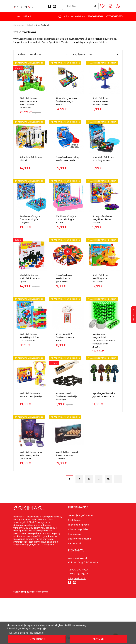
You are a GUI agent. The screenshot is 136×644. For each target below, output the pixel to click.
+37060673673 (114, 16)
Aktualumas (35, 54)
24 (91, 54)
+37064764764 (95, 16)
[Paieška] (80, 6)
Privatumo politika (18, 633)
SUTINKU (98, 639)
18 (108, 479)
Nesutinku (37, 639)
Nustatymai (37, 633)
